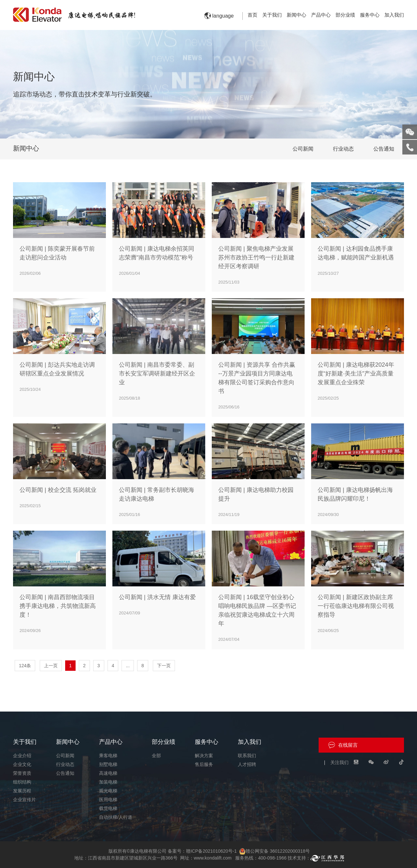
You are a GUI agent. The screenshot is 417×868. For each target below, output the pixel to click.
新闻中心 (296, 15)
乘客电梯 (108, 756)
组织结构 (22, 782)
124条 (25, 666)
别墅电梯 (108, 764)
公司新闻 (303, 149)
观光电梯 (108, 791)
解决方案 (204, 756)
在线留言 (348, 745)
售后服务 (204, 764)
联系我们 (247, 756)
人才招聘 (247, 764)
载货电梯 (108, 808)
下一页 (164, 666)
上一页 (51, 666)
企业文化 (22, 764)
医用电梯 (108, 800)
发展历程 (22, 791)
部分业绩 (345, 15)
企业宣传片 (24, 800)
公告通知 (384, 149)
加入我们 (394, 15)
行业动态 (343, 149)
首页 (252, 15)
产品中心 (321, 15)
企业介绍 (22, 756)
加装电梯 (108, 782)
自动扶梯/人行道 (116, 817)
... (128, 666)
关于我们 (272, 15)
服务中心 (370, 15)
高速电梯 (108, 773)
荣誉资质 (22, 773)
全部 (156, 756)
